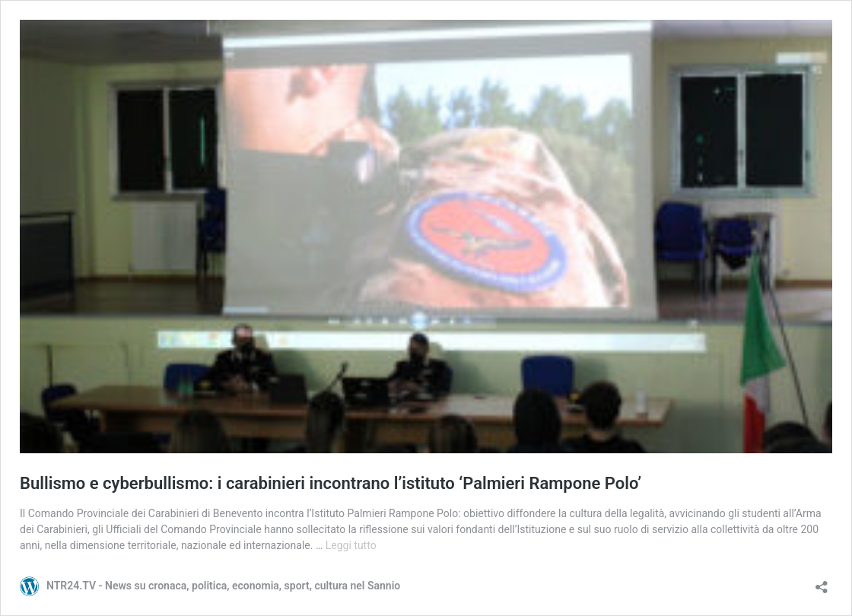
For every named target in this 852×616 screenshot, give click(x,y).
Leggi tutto (351, 545)
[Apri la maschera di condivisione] (822, 582)
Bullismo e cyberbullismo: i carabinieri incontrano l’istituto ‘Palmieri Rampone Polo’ (331, 483)
